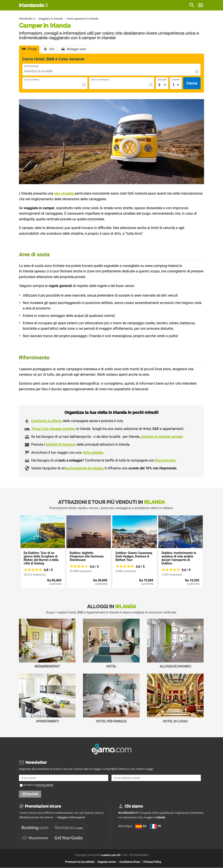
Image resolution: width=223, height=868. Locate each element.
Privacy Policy (152, 862)
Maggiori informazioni (71, 817)
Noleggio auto (76, 49)
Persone (162, 80)
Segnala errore (107, 862)
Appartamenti (47, 698)
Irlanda (161, 817)
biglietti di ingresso (61, 444)
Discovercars (165, 460)
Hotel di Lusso (175, 698)
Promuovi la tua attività (80, 862)
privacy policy (45, 785)
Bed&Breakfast (47, 643)
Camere (176, 80)
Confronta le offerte (46, 421)
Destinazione (31, 66)
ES (141, 826)
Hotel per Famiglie (111, 698)
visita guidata (93, 453)
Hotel (111, 643)
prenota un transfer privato (162, 437)
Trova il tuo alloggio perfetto (53, 429)
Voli (52, 49)
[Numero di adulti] (162, 85)
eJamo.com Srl (111, 855)
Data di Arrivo (32, 80)
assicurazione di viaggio (84, 468)
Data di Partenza (100, 80)
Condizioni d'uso (130, 862)
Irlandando (34, 5)
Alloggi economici (175, 643)
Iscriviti (32, 794)
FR (155, 826)
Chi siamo (134, 806)
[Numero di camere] (176, 85)
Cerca (192, 83)
